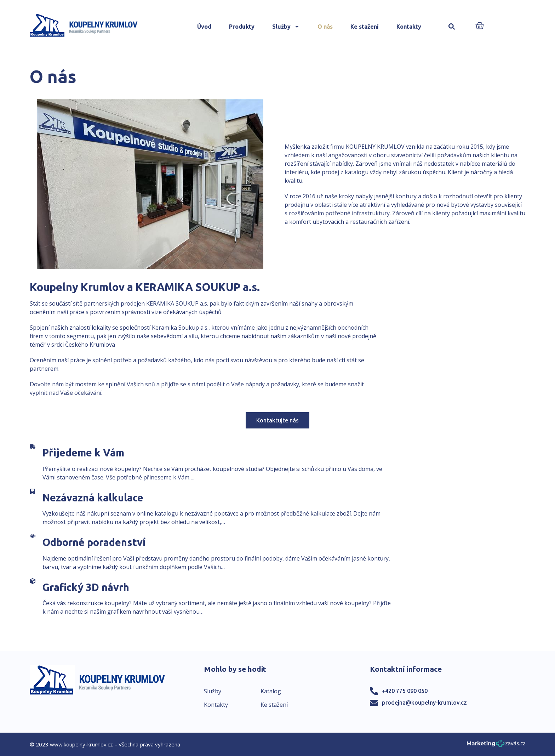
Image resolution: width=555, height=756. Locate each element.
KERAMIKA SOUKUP (172, 303)
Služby (286, 27)
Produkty (242, 27)
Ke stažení (365, 27)
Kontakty (409, 27)
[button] (452, 27)
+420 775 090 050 (405, 691)
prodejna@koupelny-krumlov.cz (424, 703)
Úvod (204, 27)
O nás (325, 27)
